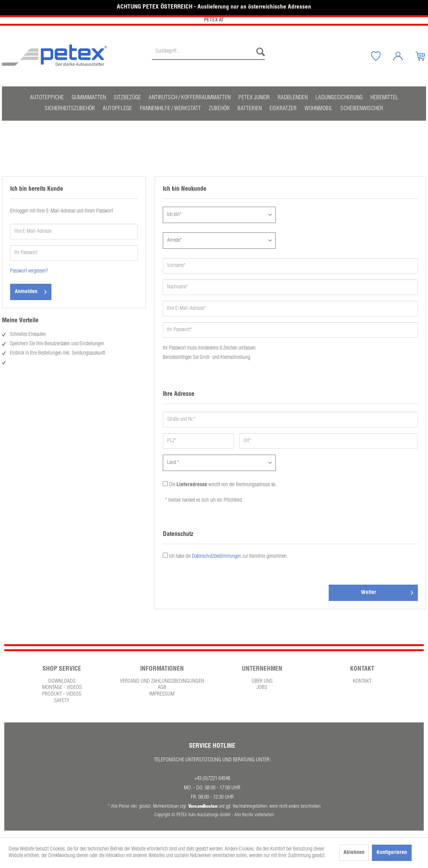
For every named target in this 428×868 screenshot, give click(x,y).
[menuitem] (208, 56)
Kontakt (362, 682)
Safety (62, 701)
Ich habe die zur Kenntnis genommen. (228, 557)
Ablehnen (354, 853)
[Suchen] (259, 52)
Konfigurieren (392, 853)
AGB (162, 688)
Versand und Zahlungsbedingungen (162, 682)
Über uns (262, 682)
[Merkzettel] (382, 56)
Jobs (262, 688)
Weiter (387, 591)
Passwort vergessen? (29, 271)
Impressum (162, 694)
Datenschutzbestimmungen (217, 557)
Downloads (62, 682)
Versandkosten (203, 806)
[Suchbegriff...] (208, 52)
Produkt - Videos (62, 694)
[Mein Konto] (404, 56)
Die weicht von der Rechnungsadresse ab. (223, 485)
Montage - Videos (62, 688)
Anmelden (31, 290)
